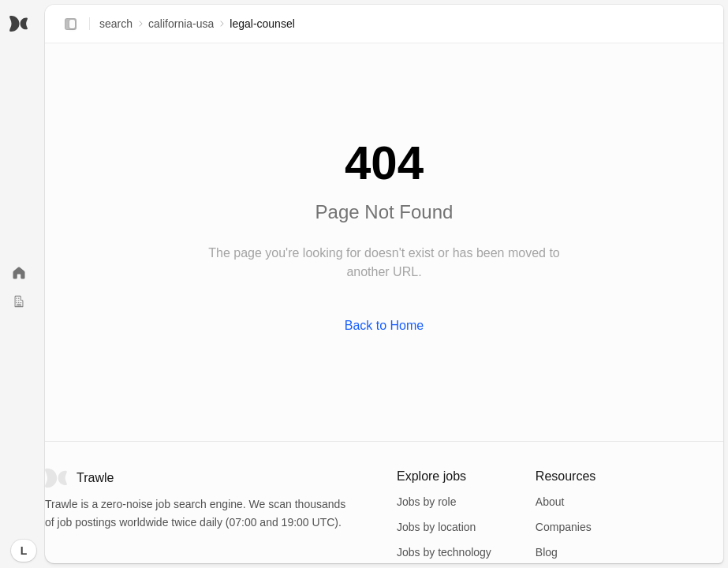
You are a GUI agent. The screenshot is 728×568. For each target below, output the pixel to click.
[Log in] (24, 551)
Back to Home (384, 325)
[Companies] (19, 301)
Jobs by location (436, 527)
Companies (564, 527)
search (116, 24)
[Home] (19, 273)
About (550, 502)
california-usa (181, 24)
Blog (547, 552)
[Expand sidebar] (70, 24)
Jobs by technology (444, 552)
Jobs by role (426, 502)
